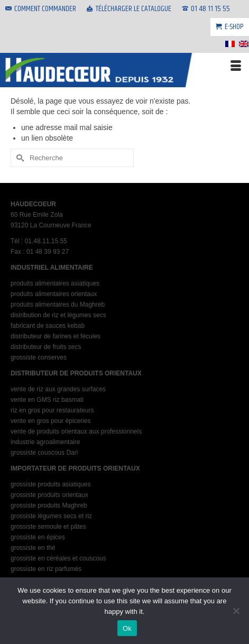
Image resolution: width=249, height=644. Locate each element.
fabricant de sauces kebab (48, 326)
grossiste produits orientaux (49, 495)
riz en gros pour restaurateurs (52, 410)
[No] (236, 611)
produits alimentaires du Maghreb (58, 305)
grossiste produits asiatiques (50, 484)
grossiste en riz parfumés (46, 569)
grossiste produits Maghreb (49, 505)
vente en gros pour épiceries (50, 421)
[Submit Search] (19, 158)
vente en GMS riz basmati (47, 400)
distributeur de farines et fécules (56, 336)
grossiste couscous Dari (44, 453)
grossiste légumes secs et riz (51, 516)
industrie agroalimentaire (45, 442)
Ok (127, 628)
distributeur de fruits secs (46, 347)
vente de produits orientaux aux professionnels (76, 431)
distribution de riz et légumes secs (58, 315)
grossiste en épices (38, 537)
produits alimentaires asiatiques (55, 283)
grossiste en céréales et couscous (58, 558)
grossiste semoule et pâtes (48, 527)
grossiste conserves (39, 357)
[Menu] (236, 66)
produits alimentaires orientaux (54, 294)
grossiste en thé (33, 548)
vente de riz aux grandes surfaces (58, 389)
